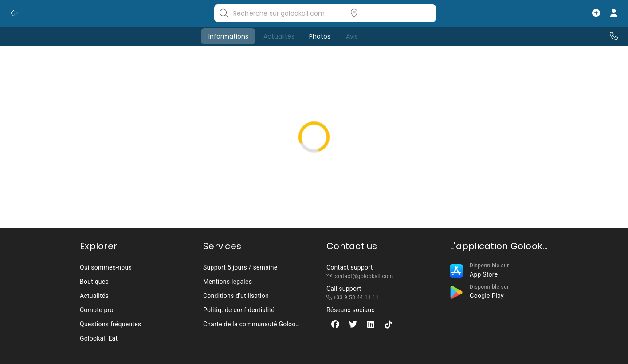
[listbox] (386, 13)
